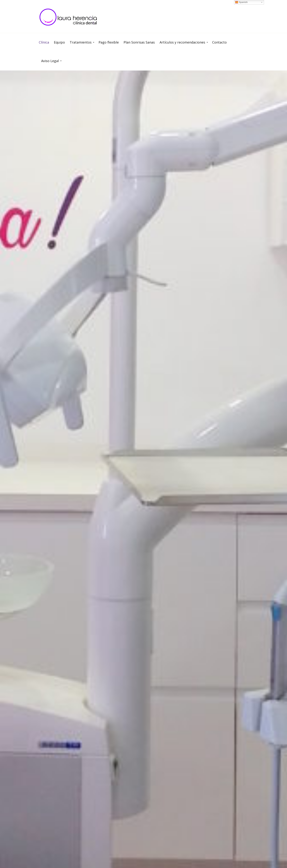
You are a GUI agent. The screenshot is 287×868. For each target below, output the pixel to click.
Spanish (241, 2)
